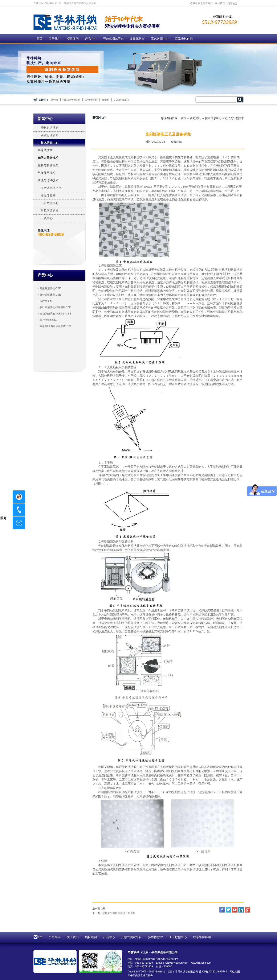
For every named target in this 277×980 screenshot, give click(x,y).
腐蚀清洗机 (91, 100)
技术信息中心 (213, 118)
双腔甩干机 (46, 301)
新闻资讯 (195, 118)
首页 (40, 39)
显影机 (106, 100)
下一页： (114, 913)
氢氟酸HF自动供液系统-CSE (56, 326)
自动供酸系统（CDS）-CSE (56, 314)
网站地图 (234, 972)
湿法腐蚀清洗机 (72, 100)
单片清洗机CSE (49, 320)
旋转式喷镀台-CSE (50, 295)
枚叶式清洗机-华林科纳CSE (55, 307)
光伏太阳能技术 (234, 118)
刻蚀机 (54, 100)
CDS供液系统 (121, 100)
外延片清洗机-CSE (50, 288)
